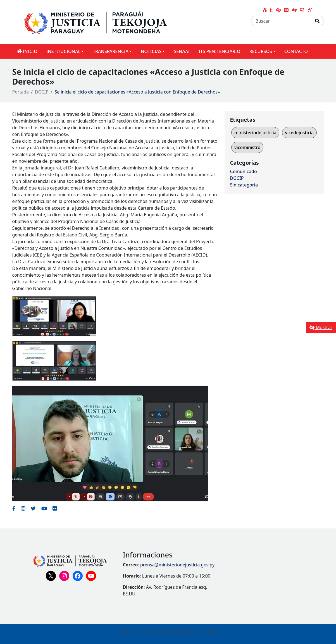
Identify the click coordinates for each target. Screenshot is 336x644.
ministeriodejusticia (255, 133)
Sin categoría (244, 185)
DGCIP (42, 92)
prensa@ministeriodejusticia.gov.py (177, 565)
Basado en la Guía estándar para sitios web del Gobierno (168, 632)
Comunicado (244, 171)
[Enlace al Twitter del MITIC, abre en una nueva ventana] (33, 508)
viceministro (247, 147)
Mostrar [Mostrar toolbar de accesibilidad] (321, 327)
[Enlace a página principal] (105, 21)
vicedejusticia (299, 133)
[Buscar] (281, 21)
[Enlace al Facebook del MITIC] (14, 508)
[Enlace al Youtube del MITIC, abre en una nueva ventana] (44, 508)
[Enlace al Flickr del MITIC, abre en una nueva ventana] (55, 508)
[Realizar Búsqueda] (317, 21)
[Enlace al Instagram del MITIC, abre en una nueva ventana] (23, 508)
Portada (21, 92)
